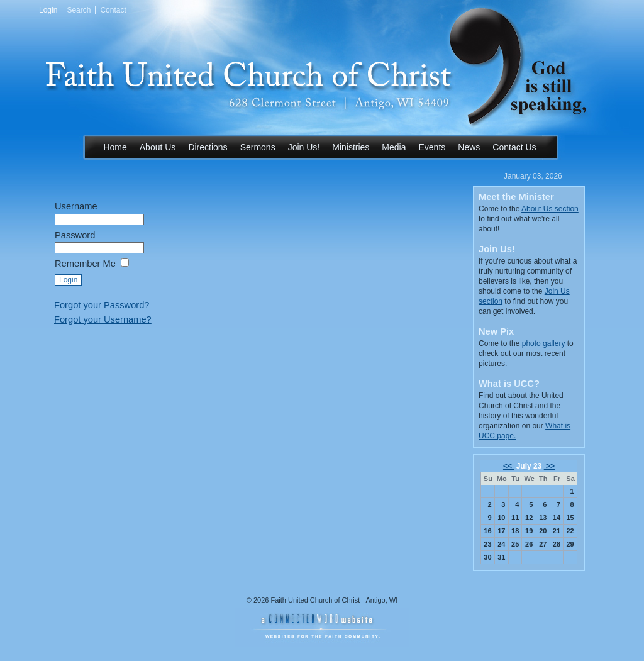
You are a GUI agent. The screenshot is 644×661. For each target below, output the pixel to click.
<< (508, 466)
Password (75, 235)
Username (76, 206)
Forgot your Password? (102, 305)
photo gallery (544, 343)
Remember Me (85, 264)
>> (549, 466)
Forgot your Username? (103, 319)
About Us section (550, 209)
